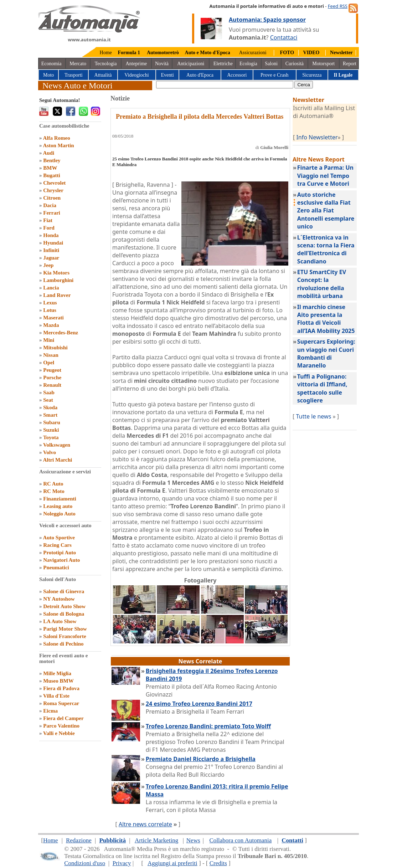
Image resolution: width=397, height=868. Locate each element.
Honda (51, 235)
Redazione (79, 840)
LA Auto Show (60, 621)
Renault (52, 385)
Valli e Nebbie (59, 733)
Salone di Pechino (63, 644)
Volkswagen (57, 445)
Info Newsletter (317, 137)
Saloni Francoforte (65, 636)
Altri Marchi (57, 460)
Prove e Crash (275, 75)
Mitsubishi (55, 348)
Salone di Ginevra (64, 591)
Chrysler (53, 190)
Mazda (51, 325)
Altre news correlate (145, 824)
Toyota (51, 437)
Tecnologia (106, 64)
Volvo (50, 452)
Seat (48, 400)
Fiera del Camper (63, 718)
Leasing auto (58, 506)
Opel (49, 363)
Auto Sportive (59, 538)
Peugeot (52, 370)
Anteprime (136, 64)
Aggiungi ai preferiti (172, 863)
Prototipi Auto (60, 553)
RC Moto (54, 491)
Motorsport (323, 64)
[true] (225, 85)
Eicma (50, 711)
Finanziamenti (60, 499)
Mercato (78, 64)
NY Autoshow (59, 599)
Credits (218, 863)
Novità (162, 64)
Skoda (50, 407)
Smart (50, 415)
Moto (48, 75)
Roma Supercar (61, 703)
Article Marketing (156, 840)
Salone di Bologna (64, 614)
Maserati (53, 318)
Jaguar (51, 258)
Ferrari (51, 213)
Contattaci (284, 37)
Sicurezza (312, 75)
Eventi (167, 75)
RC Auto (53, 484)
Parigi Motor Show (65, 629)
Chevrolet (54, 183)
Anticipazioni (191, 64)
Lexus (50, 303)
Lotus (50, 310)
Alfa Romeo (56, 138)
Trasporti (74, 75)
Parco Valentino (61, 726)
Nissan (51, 355)
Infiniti (51, 250)
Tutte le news (313, 416)
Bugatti (52, 175)
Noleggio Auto (59, 514)
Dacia (50, 205)
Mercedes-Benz (61, 333)
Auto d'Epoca (200, 75)
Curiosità (295, 64)
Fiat (48, 220)
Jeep (48, 265)
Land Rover (57, 295)
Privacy (122, 863)
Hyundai (53, 243)
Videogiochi (136, 75)
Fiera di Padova (61, 688)
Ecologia (248, 64)
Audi (48, 153)
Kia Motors (56, 273)
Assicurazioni (253, 53)
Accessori (237, 75)
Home (106, 53)
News (193, 840)
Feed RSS (338, 6)
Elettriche (223, 64)
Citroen (52, 198)
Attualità (103, 75)
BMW (50, 168)
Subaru (52, 422)
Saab (49, 392)
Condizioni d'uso (85, 863)
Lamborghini (58, 280)
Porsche (52, 377)
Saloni (271, 64)
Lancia (51, 288)
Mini (49, 340)
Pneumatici (56, 567)
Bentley (52, 160)
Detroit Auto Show (64, 606)
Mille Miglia (57, 673)
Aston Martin (58, 145)
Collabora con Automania (241, 840)
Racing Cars (57, 545)
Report (350, 64)
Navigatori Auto (61, 560)
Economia (51, 64)
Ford (49, 228)
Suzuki (51, 430)
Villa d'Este (56, 696)
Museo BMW (58, 681)
